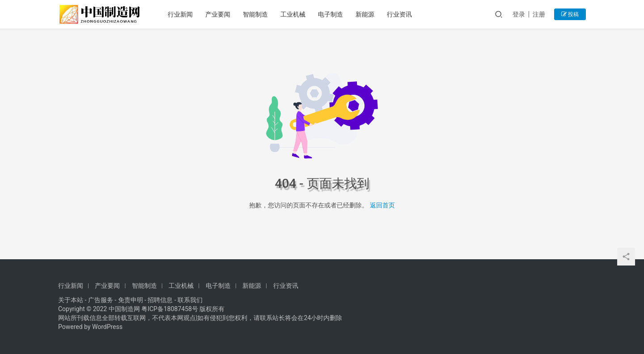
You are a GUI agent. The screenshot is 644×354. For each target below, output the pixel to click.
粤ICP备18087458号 (170, 309)
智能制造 (255, 14)
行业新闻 (180, 14)
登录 (519, 14)
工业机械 (293, 14)
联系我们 (190, 300)
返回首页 (382, 205)
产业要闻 (218, 14)
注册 (539, 14)
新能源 (365, 14)
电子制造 (330, 14)
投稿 (570, 14)
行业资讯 (399, 14)
